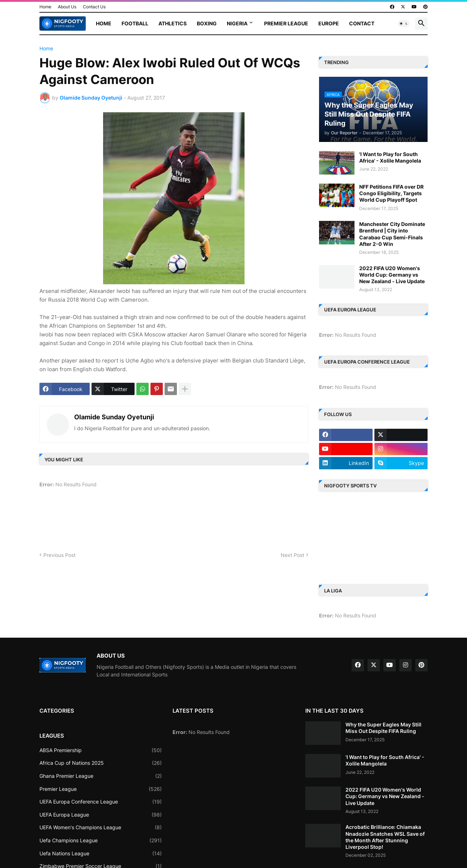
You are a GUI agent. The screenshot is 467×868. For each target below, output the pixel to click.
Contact (362, 23)
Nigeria (237, 23)
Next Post (292, 555)
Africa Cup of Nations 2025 (101, 763)
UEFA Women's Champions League (101, 827)
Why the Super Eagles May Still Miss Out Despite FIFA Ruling (383, 728)
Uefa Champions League (101, 840)
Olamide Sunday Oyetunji (114, 417)
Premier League (286, 23)
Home (45, 7)
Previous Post (60, 555)
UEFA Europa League (101, 815)
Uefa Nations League (101, 854)
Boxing (207, 23)
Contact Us (94, 7)
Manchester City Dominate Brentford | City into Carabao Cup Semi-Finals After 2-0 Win (392, 234)
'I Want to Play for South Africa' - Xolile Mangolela (390, 157)
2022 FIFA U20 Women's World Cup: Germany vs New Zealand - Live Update (392, 275)
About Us (67, 7)
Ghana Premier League (101, 776)
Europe (329, 23)
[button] (404, 24)
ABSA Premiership (101, 750)
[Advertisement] (171, 523)
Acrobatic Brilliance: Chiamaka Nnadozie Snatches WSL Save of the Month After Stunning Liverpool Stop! (385, 837)
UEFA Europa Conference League (101, 802)
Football (135, 23)
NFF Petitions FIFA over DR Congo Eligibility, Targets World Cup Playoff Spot (391, 193)
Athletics (173, 23)
